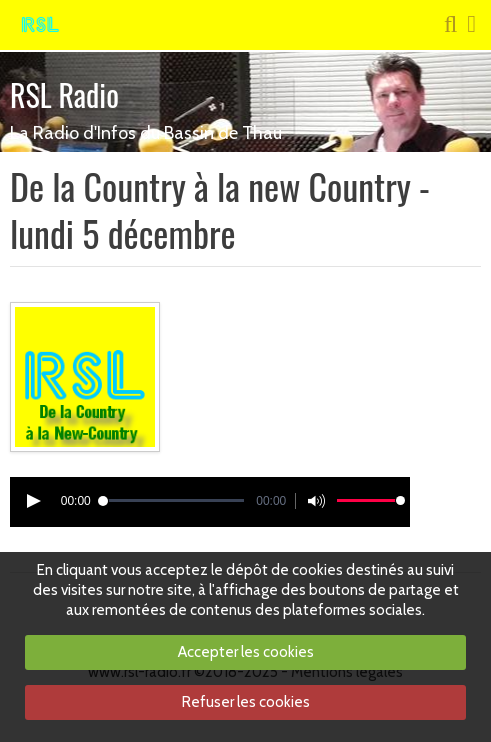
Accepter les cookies (246, 652)
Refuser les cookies (246, 702)
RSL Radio (64, 94)
